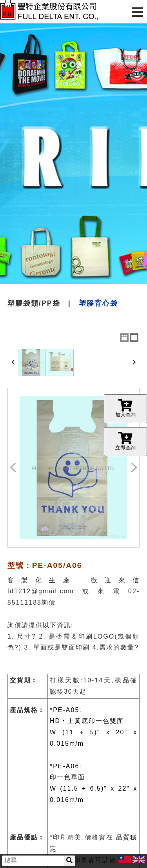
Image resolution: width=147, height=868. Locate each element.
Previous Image (13, 468)
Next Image (134, 468)
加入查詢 (125, 408)
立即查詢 (125, 441)
